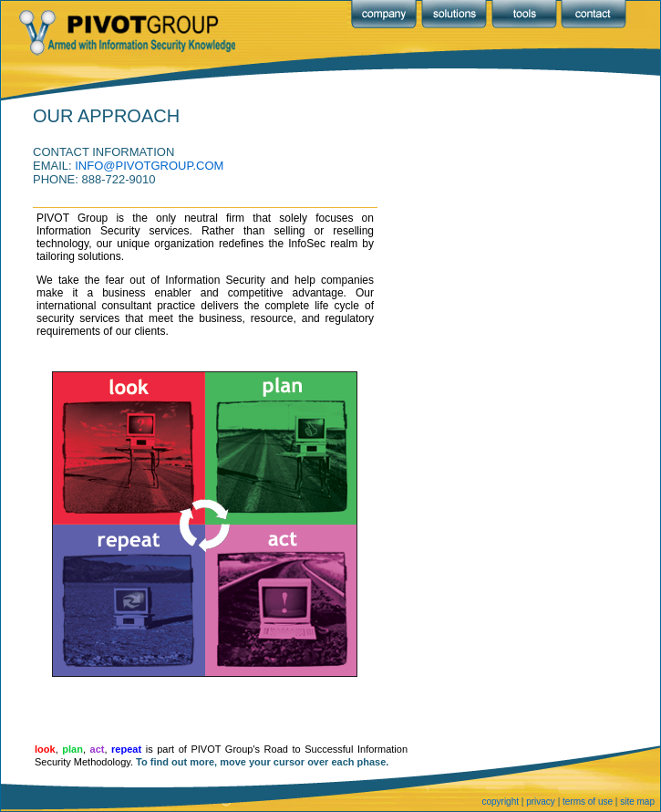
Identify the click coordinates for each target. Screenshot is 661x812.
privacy (541, 802)
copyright (500, 802)
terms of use (588, 802)
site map (637, 802)
